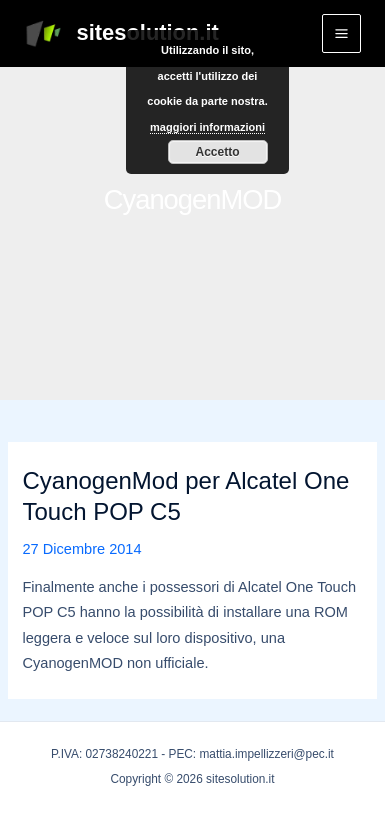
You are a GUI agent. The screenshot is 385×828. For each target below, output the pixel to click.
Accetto (217, 152)
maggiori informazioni (207, 127)
